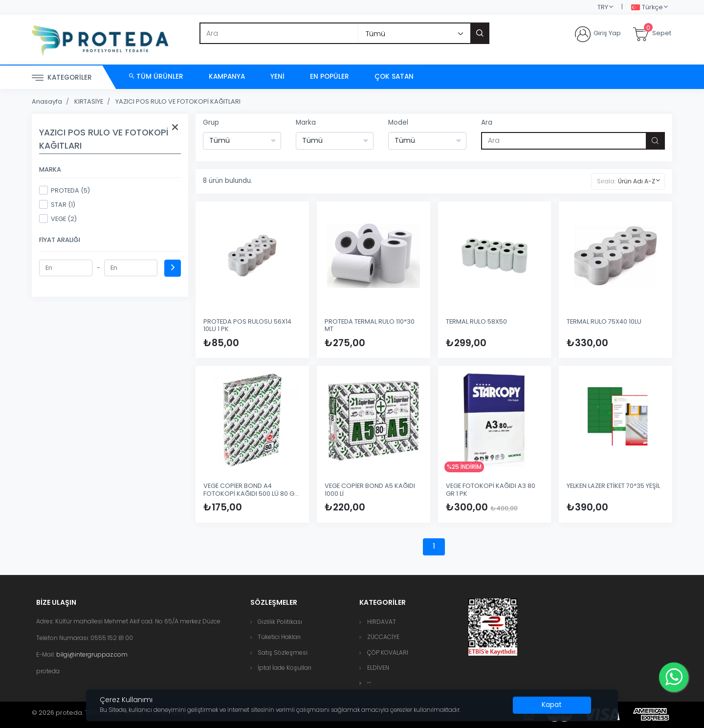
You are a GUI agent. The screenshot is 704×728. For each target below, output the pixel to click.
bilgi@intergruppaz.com (92, 654)
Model (398, 122)
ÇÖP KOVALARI (388, 652)
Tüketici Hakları (279, 637)
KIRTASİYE (89, 101)
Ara (487, 122)
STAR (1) (57, 204)
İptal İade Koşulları (285, 668)
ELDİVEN (378, 668)
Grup (211, 122)
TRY (603, 7)
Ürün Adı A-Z (637, 181)
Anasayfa (47, 101)
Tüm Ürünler (156, 77)
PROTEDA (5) (65, 190)
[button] (369, 683)
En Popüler (330, 77)
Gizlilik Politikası (280, 622)
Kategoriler (62, 78)
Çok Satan (394, 77)
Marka (306, 122)
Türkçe (647, 8)
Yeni (277, 77)
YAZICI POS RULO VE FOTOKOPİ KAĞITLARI (178, 101)
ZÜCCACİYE (383, 637)
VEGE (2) (58, 219)
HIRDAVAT (382, 622)
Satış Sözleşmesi (283, 652)
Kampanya (227, 77)
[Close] (552, 705)
